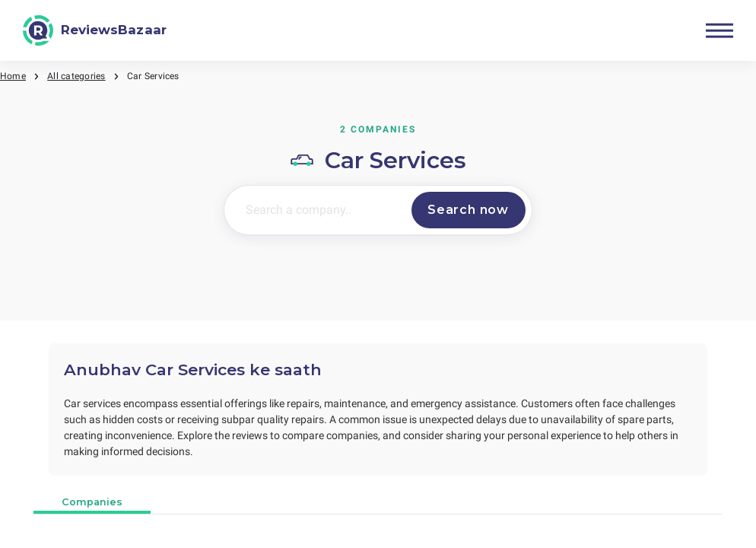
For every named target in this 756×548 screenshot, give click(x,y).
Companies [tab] (92, 502)
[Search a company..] (315, 210)
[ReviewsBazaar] (95, 30)
